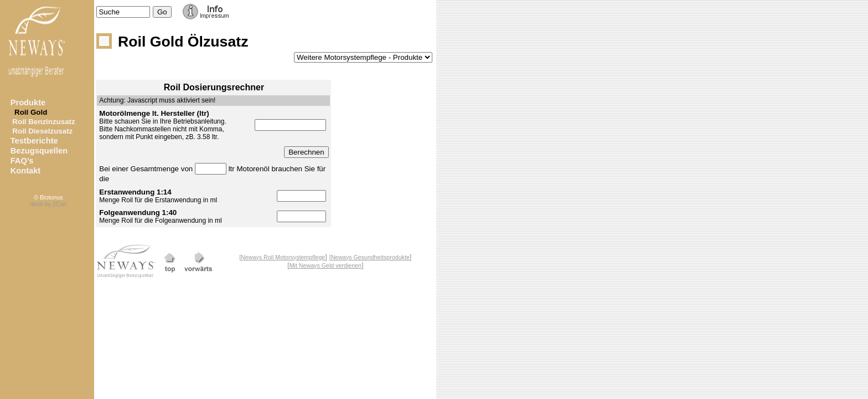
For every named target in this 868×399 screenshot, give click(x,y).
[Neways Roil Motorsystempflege (282, 257)
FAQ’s (22, 161)
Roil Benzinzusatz (43, 122)
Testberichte (34, 141)
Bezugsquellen (39, 151)
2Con (60, 204)
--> (363, 57)
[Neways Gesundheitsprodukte (370, 257)
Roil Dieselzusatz (42, 131)
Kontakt (26, 171)
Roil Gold (30, 112)
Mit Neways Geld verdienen (325, 265)
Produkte (28, 103)
